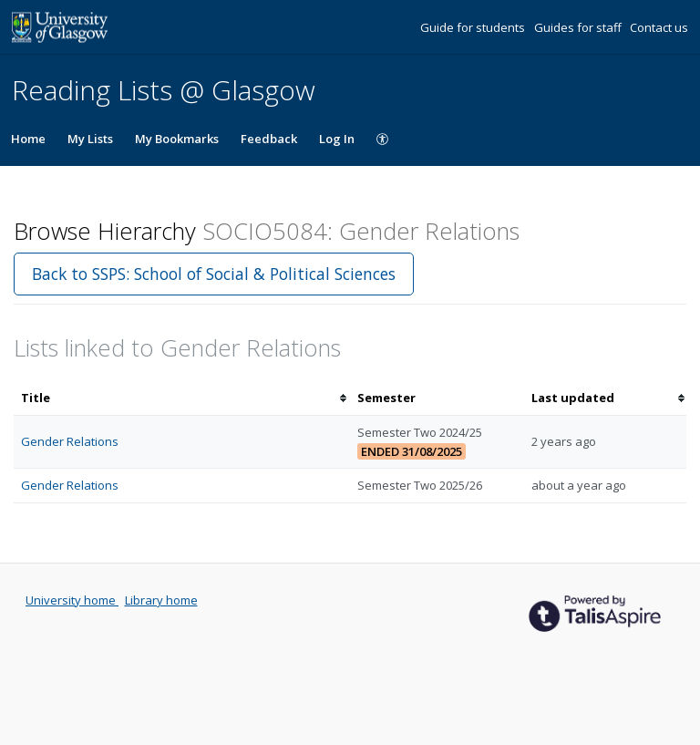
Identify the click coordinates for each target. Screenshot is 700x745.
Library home (161, 600)
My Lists (90, 139)
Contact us (659, 27)
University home (72, 600)
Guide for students (474, 27)
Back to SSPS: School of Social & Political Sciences (214, 274)
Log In (337, 139)
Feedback (269, 139)
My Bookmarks (177, 139)
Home (28, 139)
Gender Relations (70, 441)
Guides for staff (579, 27)
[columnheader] (182, 398)
